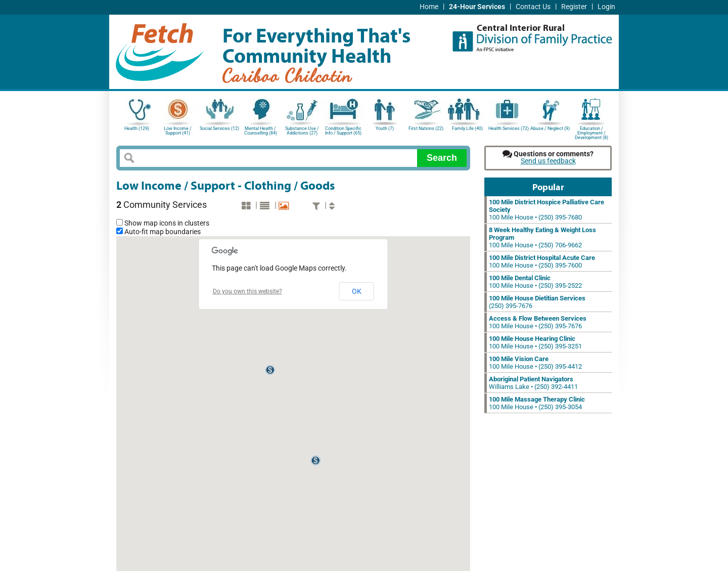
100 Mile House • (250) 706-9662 (542, 237)
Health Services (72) (509, 128)
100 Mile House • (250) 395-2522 (535, 282)
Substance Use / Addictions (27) (302, 131)
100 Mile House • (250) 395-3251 (535, 342)
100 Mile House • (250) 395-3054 (537, 403)
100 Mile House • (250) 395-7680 (547, 210)
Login (606, 7)
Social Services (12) (219, 128)
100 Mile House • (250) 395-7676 (538, 322)
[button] (270, 370)
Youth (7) (385, 128)
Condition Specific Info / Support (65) (343, 131)
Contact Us (533, 7)
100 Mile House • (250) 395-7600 (542, 261)
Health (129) (137, 128)
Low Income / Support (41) (178, 131)
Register (574, 7)
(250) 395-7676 (537, 302)
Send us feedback (548, 161)
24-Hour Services (477, 7)
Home (429, 7)
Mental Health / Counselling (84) (261, 131)
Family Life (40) (467, 128)
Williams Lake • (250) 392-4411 (533, 383)
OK (357, 291)
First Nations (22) (426, 128)
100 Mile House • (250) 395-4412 (535, 363)
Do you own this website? (247, 291)
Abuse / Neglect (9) (550, 128)
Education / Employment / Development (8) (591, 132)
